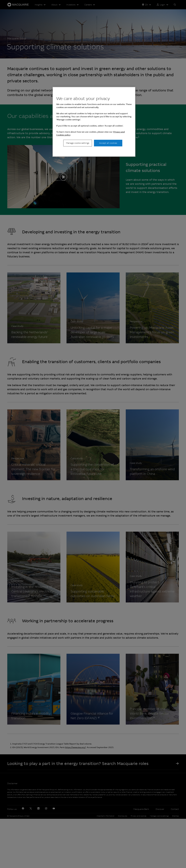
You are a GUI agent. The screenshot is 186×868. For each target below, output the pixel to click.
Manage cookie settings (78, 143)
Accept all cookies (108, 143)
